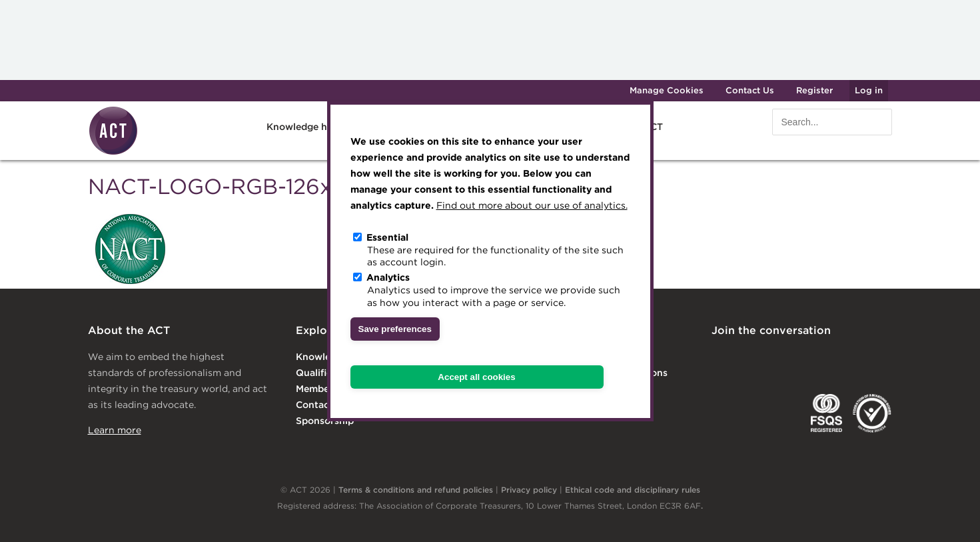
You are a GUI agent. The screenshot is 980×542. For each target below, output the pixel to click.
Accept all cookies (476, 377)
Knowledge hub (303, 127)
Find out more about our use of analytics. (532, 205)
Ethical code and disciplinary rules (633, 490)
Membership (324, 389)
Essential (387, 237)
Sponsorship (325, 421)
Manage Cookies (667, 90)
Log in (869, 90)
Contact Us (750, 90)
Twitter (775, 358)
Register (814, 90)
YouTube (883, 358)
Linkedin (721, 358)
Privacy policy (529, 490)
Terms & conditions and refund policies (416, 490)
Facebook (829, 358)
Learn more (115, 430)
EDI (872, 413)
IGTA (780, 413)
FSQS (826, 413)
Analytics (388, 277)
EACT (731, 413)
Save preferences (395, 329)
